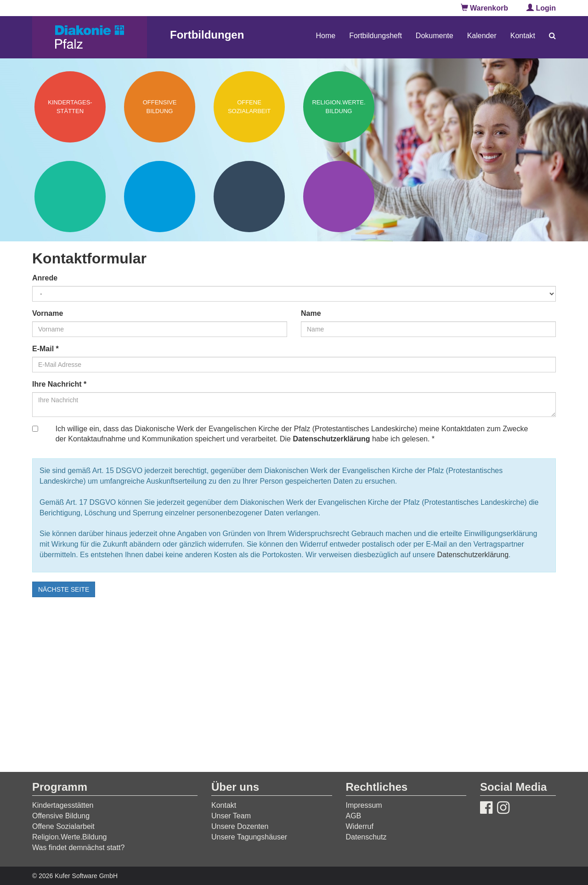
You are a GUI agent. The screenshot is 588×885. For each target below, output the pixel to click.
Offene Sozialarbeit (63, 826)
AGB (354, 816)
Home (325, 36)
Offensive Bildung (61, 816)
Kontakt (523, 36)
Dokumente (435, 36)
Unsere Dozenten (240, 826)
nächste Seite (64, 589)
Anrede (45, 278)
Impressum (364, 805)
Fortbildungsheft (376, 36)
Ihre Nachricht (59, 384)
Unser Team (231, 816)
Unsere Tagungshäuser (249, 837)
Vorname (48, 313)
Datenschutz (366, 837)
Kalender (482, 36)
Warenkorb (484, 8)
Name (311, 313)
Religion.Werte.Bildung (69, 837)
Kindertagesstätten (63, 805)
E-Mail (45, 349)
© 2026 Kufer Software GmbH (75, 876)
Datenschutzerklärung (331, 439)
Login (541, 8)
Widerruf (360, 826)
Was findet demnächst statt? (78, 848)
